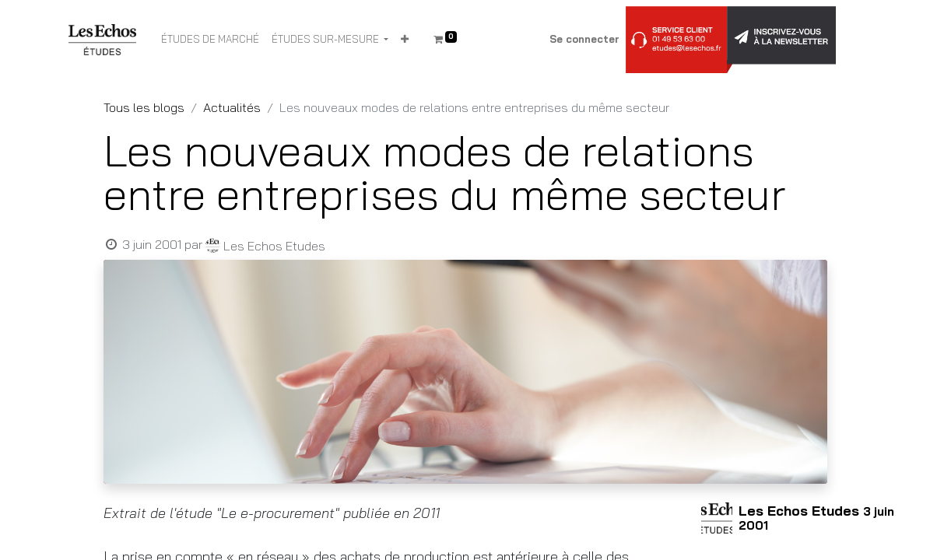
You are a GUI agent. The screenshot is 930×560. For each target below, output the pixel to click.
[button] (405, 40)
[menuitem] (210, 40)
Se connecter (584, 39)
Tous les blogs (144, 107)
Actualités (232, 107)
